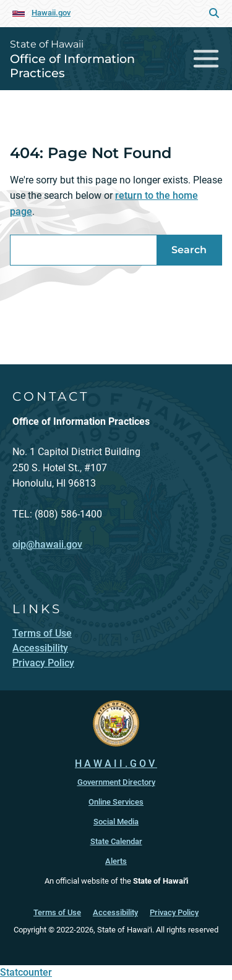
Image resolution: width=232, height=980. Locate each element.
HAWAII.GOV (116, 764)
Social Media (116, 822)
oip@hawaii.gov (47, 544)
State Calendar (116, 841)
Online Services (116, 802)
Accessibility (115, 912)
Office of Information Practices (72, 66)
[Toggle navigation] (206, 58)
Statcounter (26, 972)
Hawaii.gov (51, 13)
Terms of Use (57, 912)
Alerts (116, 861)
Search (189, 250)
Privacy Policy (174, 912)
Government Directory (116, 782)
